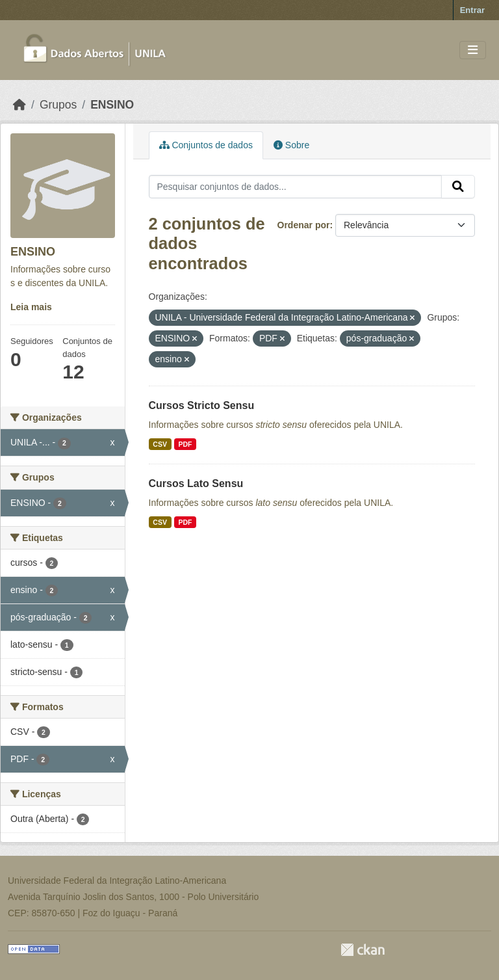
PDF (185, 444)
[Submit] (458, 187)
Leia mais (31, 307)
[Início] (19, 105)
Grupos (58, 105)
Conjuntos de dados (206, 145)
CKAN (363, 950)
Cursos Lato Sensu (196, 483)
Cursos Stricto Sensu (202, 405)
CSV (160, 444)
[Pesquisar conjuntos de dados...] (296, 187)
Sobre (291, 145)
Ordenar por (304, 225)
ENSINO (112, 105)
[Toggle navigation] (473, 50)
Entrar (472, 10)
